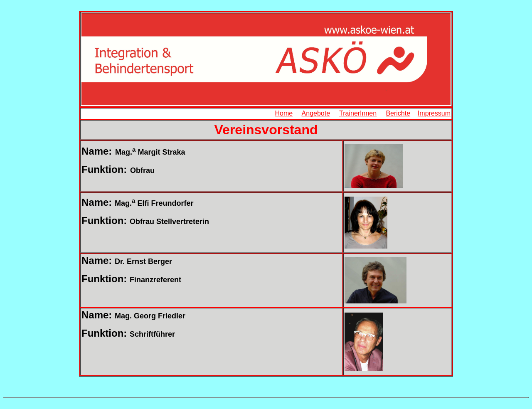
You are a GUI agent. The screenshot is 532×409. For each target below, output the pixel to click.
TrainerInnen (358, 113)
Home (284, 113)
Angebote (316, 113)
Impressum (434, 113)
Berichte (398, 113)
